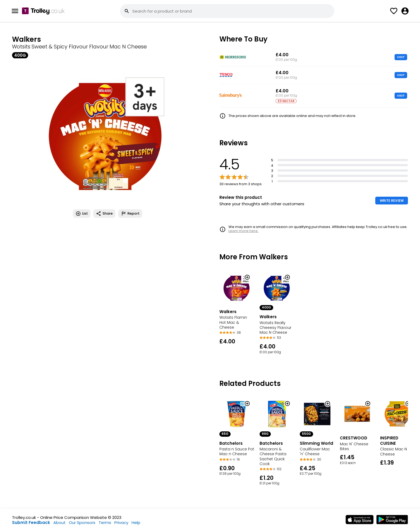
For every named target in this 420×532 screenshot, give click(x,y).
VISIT (401, 57)
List (82, 214)
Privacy (121, 522)
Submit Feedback (31, 522)
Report (130, 214)
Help (136, 522)
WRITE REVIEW (392, 201)
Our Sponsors (82, 522)
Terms (105, 522)
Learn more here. (243, 231)
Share (104, 214)
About (59, 522)
